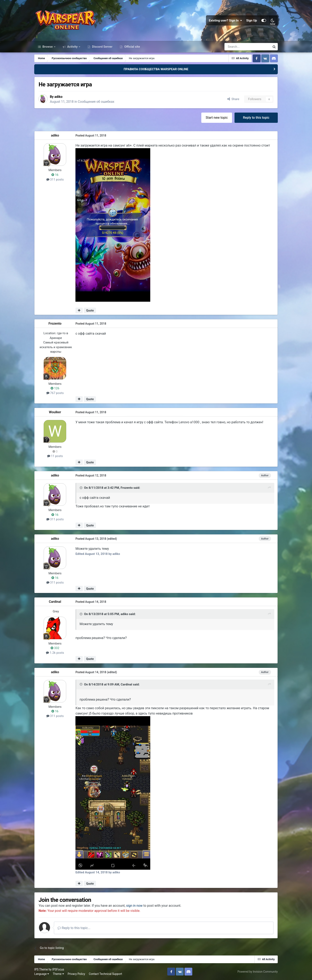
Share (233, 99)
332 (55, 648)
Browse (48, 47)
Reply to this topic (256, 117)
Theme (58, 974)
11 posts (55, 456)
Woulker (55, 412)
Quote (90, 310)
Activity (72, 47)
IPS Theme (41, 969)
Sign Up (252, 20)
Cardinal (55, 602)
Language (42, 974)
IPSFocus (58, 969)
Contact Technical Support (105, 974)
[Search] (236, 47)
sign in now (134, 906)
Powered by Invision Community (257, 971)
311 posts (55, 179)
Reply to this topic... (74, 928)
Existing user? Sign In (225, 20)
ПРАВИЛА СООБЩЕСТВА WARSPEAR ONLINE (156, 69)
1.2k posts (55, 653)
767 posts (55, 393)
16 (55, 175)
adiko (59, 97)
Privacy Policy (76, 974)
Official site (132, 47)
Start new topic (217, 117)
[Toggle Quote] (81, 488)
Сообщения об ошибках (96, 101)
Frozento (55, 323)
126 (55, 388)
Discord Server (102, 47)
